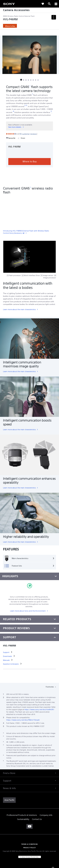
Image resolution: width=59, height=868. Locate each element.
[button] (21, 80)
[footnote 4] (14, 111)
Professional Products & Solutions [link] (22, 815)
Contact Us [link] (37, 819)
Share (21, 138)
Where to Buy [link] (10, 26)
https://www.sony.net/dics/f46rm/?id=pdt (23, 720)
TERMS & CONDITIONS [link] (29, 844)
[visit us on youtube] (29, 826)
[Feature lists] (29, 566)
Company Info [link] (46, 815)
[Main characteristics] (29, 558)
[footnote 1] (30, 86)
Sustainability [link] (23, 819)
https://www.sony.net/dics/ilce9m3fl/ (39, 709)
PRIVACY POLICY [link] (29, 848)
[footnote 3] (26, 106)
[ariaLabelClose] (56, 4)
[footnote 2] (25, 106)
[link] (9, 4)
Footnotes (50, 687)
